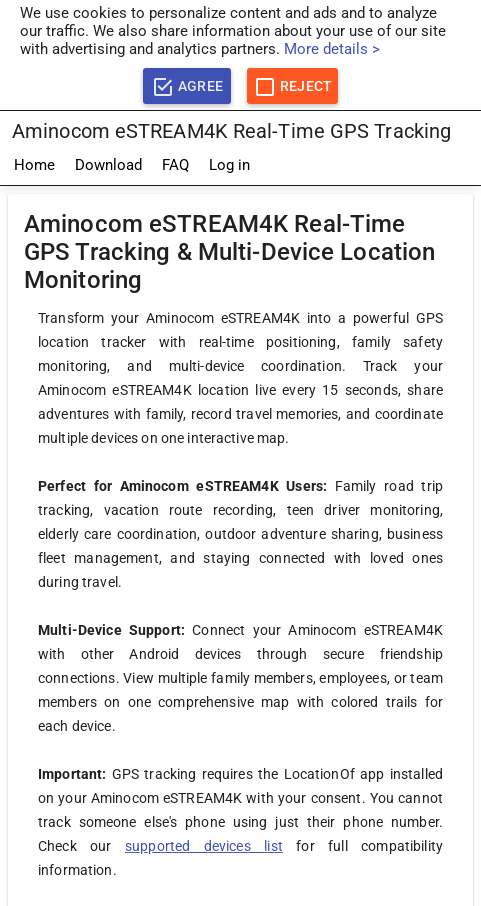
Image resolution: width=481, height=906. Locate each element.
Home (34, 165)
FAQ (175, 165)
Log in (229, 165)
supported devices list (204, 846)
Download (108, 165)
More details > (332, 49)
